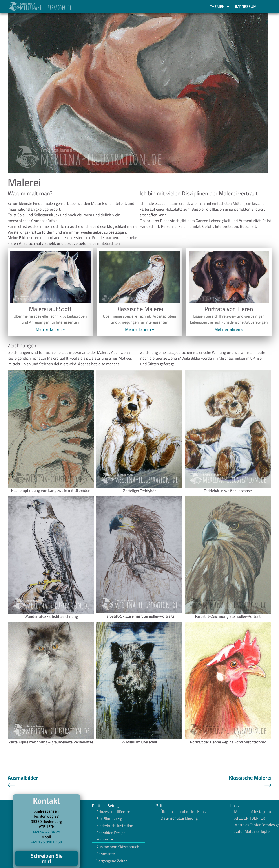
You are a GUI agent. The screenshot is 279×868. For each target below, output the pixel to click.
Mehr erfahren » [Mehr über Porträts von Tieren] (229, 329)
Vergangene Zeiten (112, 861)
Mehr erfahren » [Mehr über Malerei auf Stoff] (50, 329)
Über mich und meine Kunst (184, 812)
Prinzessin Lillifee (113, 812)
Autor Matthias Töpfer (253, 831)
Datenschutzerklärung (179, 818)
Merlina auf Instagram (253, 812)
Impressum (246, 6)
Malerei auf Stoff (50, 309)
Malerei (105, 840)
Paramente (106, 854)
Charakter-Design (111, 833)
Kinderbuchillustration (115, 826)
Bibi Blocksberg (109, 819)
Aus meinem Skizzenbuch (118, 847)
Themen (220, 7)
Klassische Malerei (140, 309)
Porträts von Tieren (229, 309)
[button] (267, 7)
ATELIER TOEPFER (250, 818)
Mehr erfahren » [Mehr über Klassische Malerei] (139, 329)
